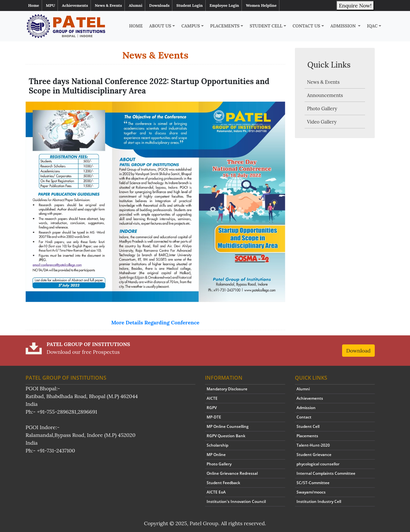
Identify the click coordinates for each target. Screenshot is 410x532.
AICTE (212, 398)
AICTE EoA (216, 492)
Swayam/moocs (311, 492)
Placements (225, 26)
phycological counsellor (318, 464)
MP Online (216, 455)
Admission (344, 26)
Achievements (75, 5)
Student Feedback (223, 483)
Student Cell (266, 26)
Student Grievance (314, 455)
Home (34, 5)
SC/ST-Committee (313, 483)
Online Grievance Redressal (232, 473)
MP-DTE (214, 417)
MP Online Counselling (228, 426)
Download (358, 351)
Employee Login (224, 5)
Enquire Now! (355, 5)
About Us (160, 26)
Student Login (190, 5)
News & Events (108, 5)
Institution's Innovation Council (236, 501)
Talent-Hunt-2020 (313, 445)
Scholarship (217, 445)
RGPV (212, 408)
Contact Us (307, 26)
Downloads (159, 5)
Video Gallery (322, 122)
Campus (191, 26)
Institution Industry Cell (319, 501)
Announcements (325, 95)
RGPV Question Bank (226, 436)
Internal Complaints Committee (326, 473)
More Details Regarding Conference (155, 322)
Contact (304, 417)
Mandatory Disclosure (227, 389)
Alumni (135, 5)
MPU (50, 5)
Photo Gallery (322, 109)
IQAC (372, 26)
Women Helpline (261, 5)
